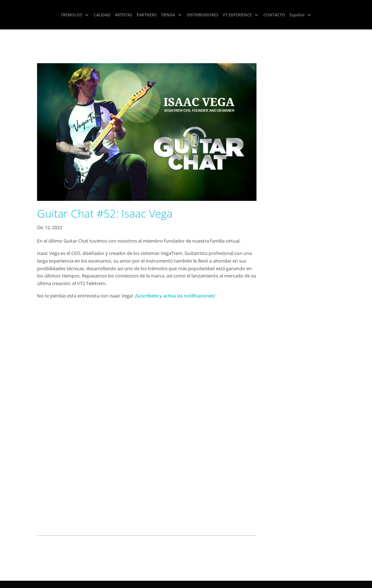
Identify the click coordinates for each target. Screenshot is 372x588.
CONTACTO (274, 15)
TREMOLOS (71, 15)
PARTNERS (147, 15)
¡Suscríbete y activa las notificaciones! (175, 296)
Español (297, 15)
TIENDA (168, 15)
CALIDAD (102, 15)
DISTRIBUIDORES (203, 15)
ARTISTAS (124, 15)
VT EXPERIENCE (237, 15)
